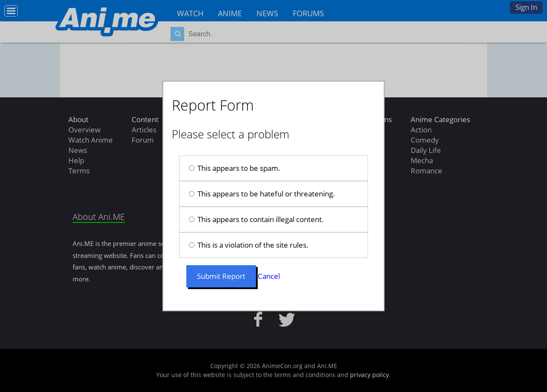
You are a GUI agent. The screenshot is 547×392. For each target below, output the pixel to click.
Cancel (269, 276)
